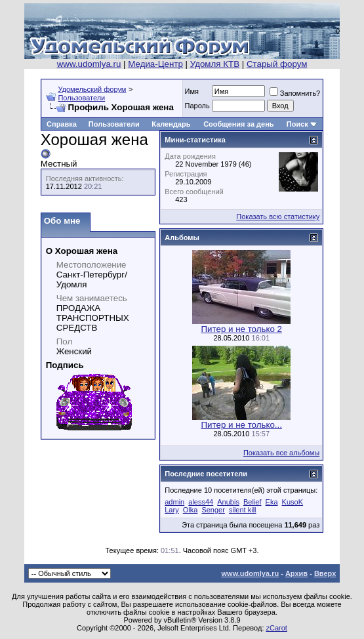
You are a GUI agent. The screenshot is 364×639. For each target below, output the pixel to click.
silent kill (243, 510)
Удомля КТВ (215, 64)
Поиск (297, 124)
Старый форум (277, 64)
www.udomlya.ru (89, 64)
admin (174, 502)
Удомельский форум (92, 89)
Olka (191, 510)
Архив (296, 573)
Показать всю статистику (278, 216)
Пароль (197, 106)
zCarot (277, 628)
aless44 (201, 502)
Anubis (228, 502)
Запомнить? (295, 93)
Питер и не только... (242, 425)
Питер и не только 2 (242, 329)
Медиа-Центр (155, 64)
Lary (172, 510)
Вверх (325, 573)
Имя (192, 91)
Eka (272, 502)
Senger (213, 510)
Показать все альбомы (281, 453)
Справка (62, 124)
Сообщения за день (238, 124)
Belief (253, 502)
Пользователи (81, 98)
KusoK (293, 502)
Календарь (171, 124)
